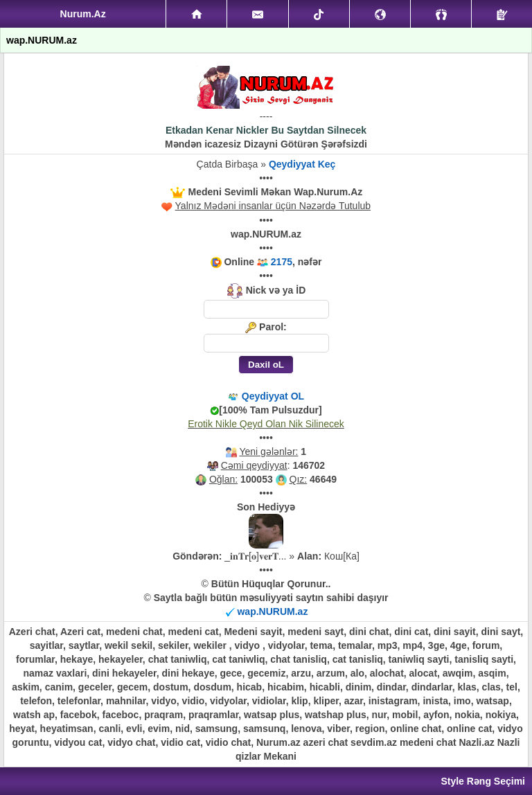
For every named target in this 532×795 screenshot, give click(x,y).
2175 (282, 262)
